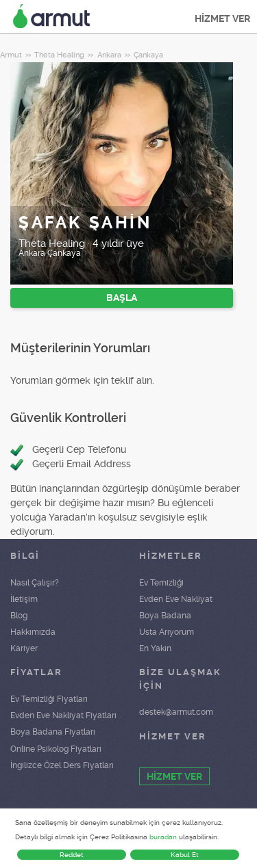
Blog (19, 616)
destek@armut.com (176, 712)
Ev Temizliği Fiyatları (49, 699)
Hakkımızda (33, 632)
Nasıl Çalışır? (35, 583)
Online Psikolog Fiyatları (56, 749)
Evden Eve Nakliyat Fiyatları (63, 715)
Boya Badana (165, 616)
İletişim (24, 599)
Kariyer (24, 648)
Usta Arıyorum (167, 632)
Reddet (72, 855)
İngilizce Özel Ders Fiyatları (62, 765)
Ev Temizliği (161, 583)
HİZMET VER (222, 18)
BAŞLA (122, 298)
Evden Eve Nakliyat (176, 599)
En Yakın (155, 648)
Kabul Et (185, 855)
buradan (163, 837)
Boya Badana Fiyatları (53, 732)
